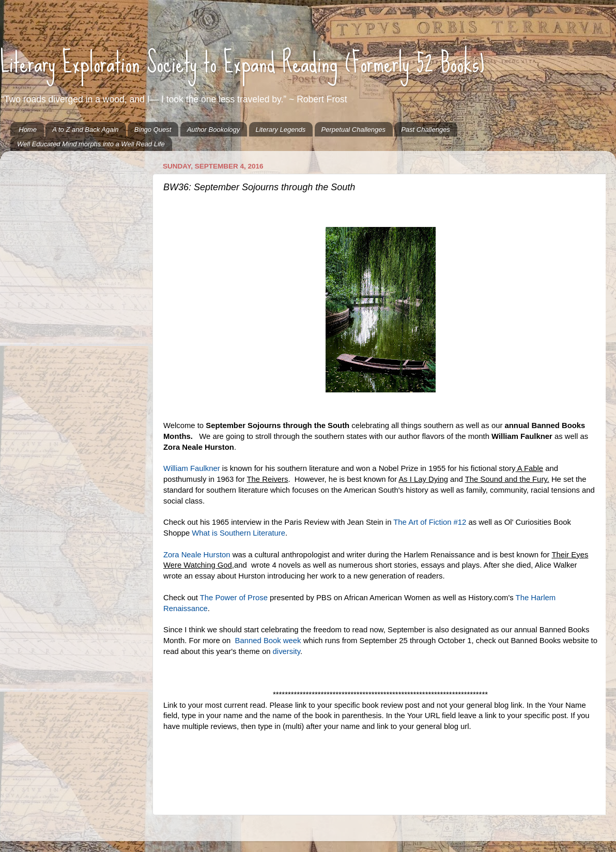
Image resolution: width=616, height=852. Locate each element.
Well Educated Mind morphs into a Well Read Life (91, 144)
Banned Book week (267, 641)
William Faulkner (192, 468)
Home (28, 130)
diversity (287, 651)
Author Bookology (214, 130)
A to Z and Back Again (85, 130)
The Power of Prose (234, 598)
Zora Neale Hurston (197, 555)
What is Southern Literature (238, 533)
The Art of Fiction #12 (430, 522)
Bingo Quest (153, 130)
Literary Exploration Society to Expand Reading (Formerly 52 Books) (242, 63)
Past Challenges (426, 130)
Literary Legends (281, 130)
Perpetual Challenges (353, 130)
